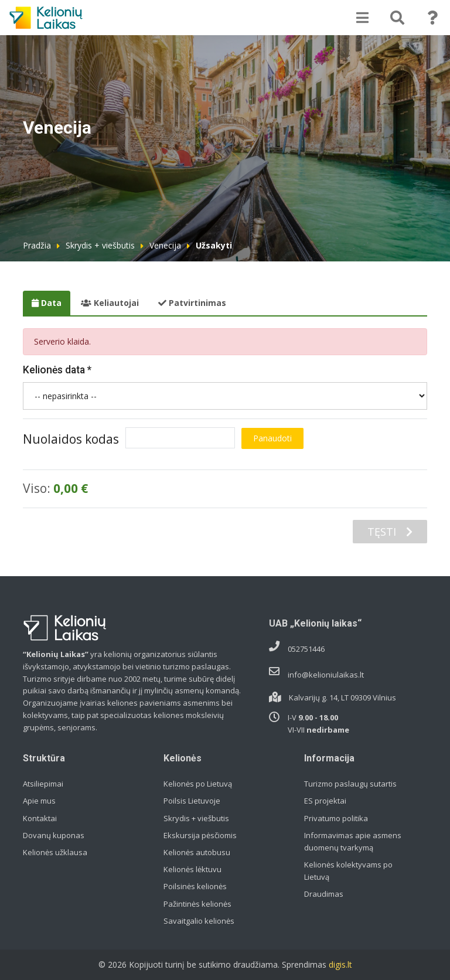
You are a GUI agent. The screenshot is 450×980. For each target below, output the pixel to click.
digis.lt (340, 964)
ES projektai (325, 801)
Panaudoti (272, 438)
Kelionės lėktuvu (192, 869)
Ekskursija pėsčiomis (200, 835)
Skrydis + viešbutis (100, 245)
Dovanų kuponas (54, 835)
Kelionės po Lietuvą (198, 784)
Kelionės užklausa (55, 852)
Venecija (165, 245)
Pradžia (37, 245)
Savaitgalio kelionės (199, 921)
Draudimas (324, 894)
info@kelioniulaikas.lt (326, 675)
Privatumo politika (336, 818)
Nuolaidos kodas (71, 439)
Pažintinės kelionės (197, 904)
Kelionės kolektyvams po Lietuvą (348, 871)
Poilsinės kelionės (195, 886)
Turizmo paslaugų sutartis (350, 784)
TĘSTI (390, 532)
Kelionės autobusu (197, 852)
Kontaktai (40, 818)
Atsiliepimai (43, 784)
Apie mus (39, 801)
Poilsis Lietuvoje (192, 801)
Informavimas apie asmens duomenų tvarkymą (353, 841)
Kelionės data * (57, 370)
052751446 (306, 649)
